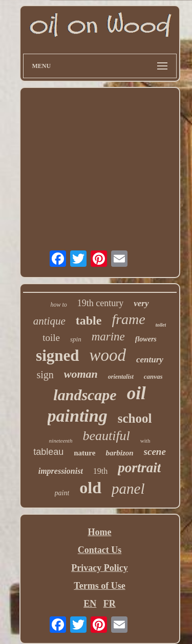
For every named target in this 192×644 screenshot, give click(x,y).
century (150, 360)
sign (45, 375)
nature (84, 453)
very (141, 303)
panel (128, 489)
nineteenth (61, 441)
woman (81, 374)
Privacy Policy (99, 568)
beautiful (106, 436)
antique (49, 321)
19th (100, 471)
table (89, 320)
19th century (100, 303)
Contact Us (100, 550)
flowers (146, 339)
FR (110, 604)
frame (128, 319)
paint (62, 493)
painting (78, 416)
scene (155, 452)
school (135, 418)
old (90, 488)
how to (58, 305)
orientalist (121, 377)
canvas (153, 376)
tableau (48, 452)
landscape (85, 395)
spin (76, 339)
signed (57, 355)
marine (108, 337)
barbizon (119, 453)
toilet (161, 325)
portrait (139, 468)
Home (100, 532)
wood (108, 355)
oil (136, 393)
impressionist (61, 471)
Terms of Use (99, 586)
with (145, 441)
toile (51, 338)
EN (90, 604)
